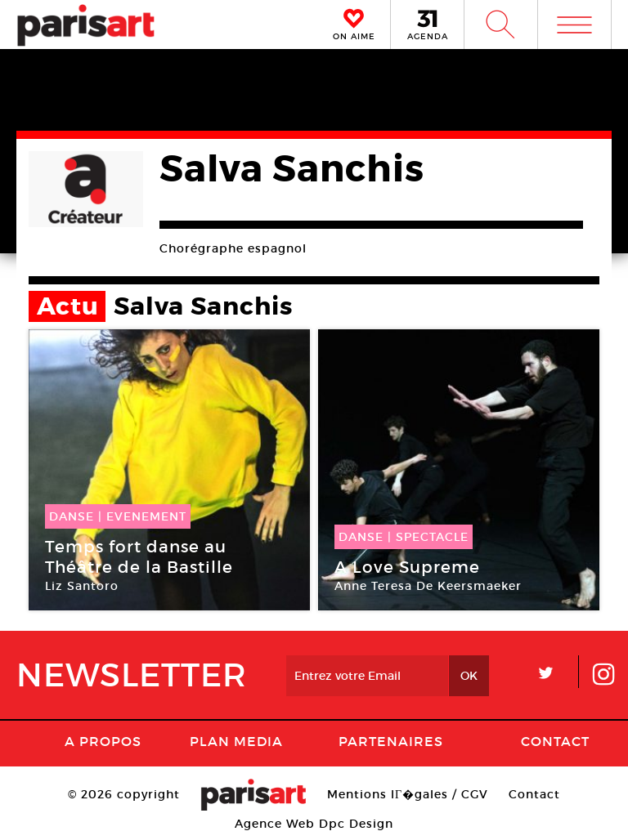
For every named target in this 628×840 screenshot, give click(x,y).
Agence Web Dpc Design (314, 824)
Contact (555, 741)
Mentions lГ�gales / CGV (408, 794)
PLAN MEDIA (236, 741)
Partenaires (391, 741)
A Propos (103, 741)
